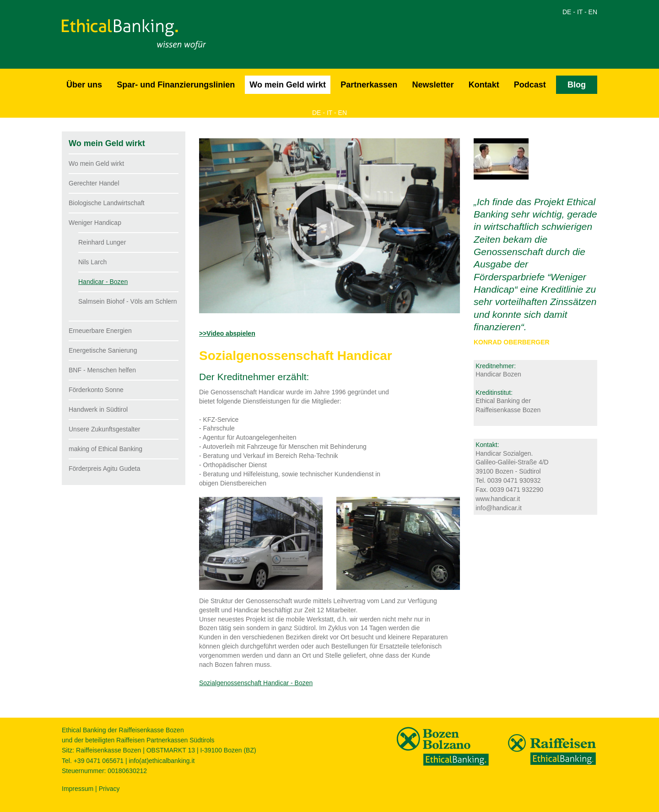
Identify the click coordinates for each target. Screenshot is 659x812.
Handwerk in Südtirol (98, 409)
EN (593, 12)
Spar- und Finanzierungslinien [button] (176, 85)
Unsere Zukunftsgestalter (104, 429)
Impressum (78, 789)
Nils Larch (92, 262)
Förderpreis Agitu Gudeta (104, 469)
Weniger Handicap (95, 223)
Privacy (109, 789)
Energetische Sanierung (103, 350)
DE (567, 12)
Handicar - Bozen (103, 282)
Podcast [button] (530, 85)
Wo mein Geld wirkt (96, 163)
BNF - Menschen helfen (102, 370)
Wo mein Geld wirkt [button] (288, 85)
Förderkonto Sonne (96, 390)
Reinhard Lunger (102, 242)
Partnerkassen (369, 85)
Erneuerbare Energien (100, 331)
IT (580, 12)
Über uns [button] (84, 85)
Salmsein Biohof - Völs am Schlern (128, 301)
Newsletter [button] (433, 85)
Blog (577, 85)
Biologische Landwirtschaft (107, 203)
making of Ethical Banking (105, 449)
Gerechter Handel (94, 183)
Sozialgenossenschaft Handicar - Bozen (256, 683)
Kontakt (484, 85)
